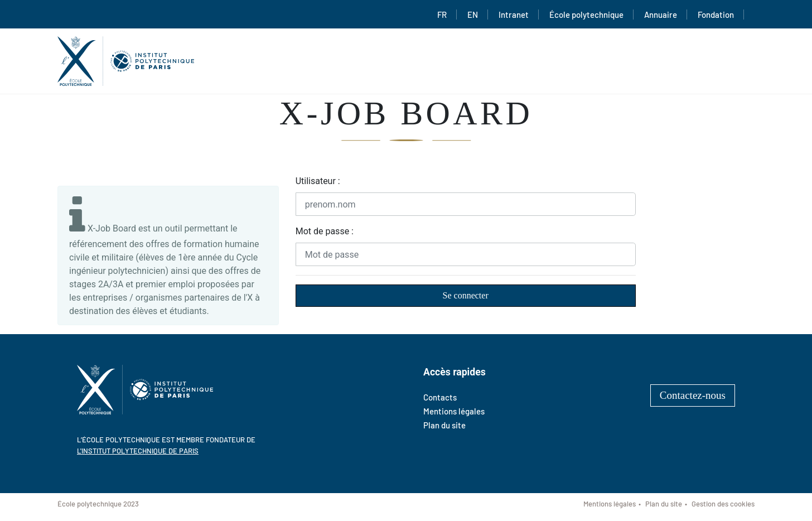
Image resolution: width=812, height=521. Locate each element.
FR (442, 15)
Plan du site (444, 425)
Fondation (716, 15)
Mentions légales (454, 411)
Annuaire (661, 15)
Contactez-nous (693, 395)
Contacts (440, 397)
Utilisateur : (318, 181)
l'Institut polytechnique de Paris (138, 451)
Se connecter (466, 295)
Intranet (514, 15)
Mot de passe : (325, 231)
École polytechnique (586, 15)
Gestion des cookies (723, 504)
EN (473, 15)
